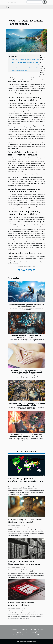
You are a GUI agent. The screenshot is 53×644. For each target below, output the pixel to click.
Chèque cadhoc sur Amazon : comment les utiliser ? (22, 604)
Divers (36, 635)
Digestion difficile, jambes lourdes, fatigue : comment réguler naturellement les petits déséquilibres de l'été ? (26, 372)
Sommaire (14, 57)
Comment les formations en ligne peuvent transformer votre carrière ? (26, 336)
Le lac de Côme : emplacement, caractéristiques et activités (25, 68)
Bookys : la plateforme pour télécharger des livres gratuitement (25, 563)
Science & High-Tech (22, 635)
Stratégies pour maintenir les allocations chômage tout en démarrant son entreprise (26, 435)
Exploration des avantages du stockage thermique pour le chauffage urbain (26, 404)
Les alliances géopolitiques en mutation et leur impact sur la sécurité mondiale (26, 481)
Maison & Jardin (22, 632)
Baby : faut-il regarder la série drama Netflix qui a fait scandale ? (25, 521)
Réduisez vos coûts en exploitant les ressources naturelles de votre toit (27, 305)
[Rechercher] (35, 2)
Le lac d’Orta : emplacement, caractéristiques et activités (25, 62)
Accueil (8, 13)
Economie (13, 630)
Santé (34, 632)
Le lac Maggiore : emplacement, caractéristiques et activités (26, 59)
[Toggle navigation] (8, 7)
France (24, 630)
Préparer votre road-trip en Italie (19, 71)
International (16, 13)
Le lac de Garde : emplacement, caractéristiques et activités (25, 65)
